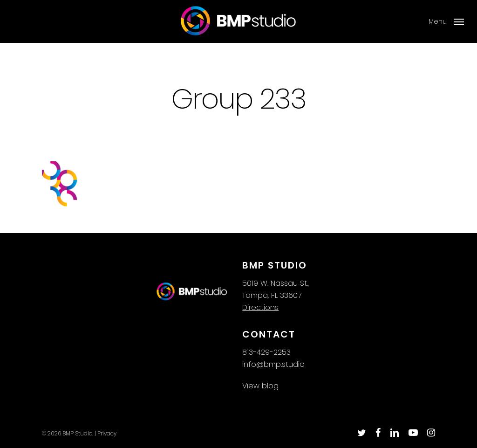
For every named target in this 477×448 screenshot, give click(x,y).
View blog (260, 386)
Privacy (107, 433)
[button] (446, 21)
